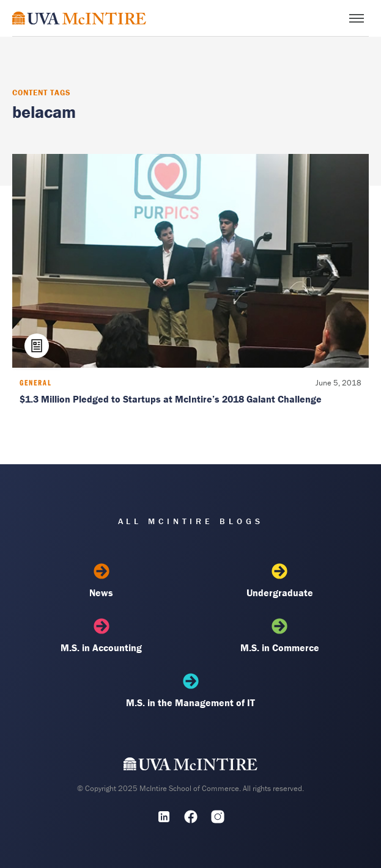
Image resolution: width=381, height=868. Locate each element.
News (102, 581)
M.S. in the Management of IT (190, 691)
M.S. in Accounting (102, 636)
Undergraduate (279, 581)
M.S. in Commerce (279, 636)
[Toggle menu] (357, 18)
